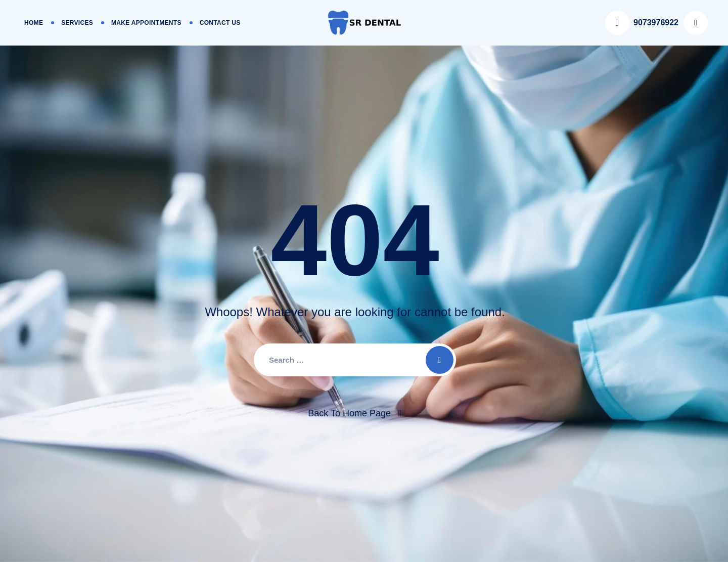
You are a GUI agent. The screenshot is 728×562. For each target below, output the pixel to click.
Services (77, 23)
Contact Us (220, 23)
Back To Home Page (349, 413)
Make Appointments (146, 23)
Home (34, 23)
